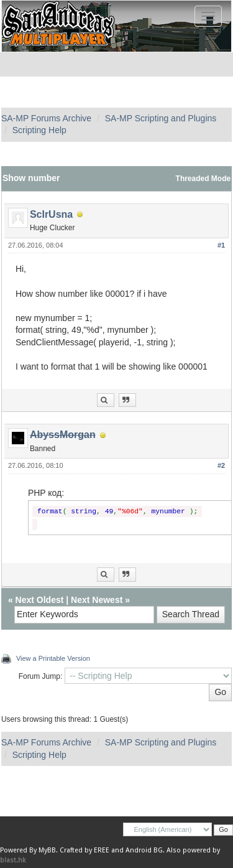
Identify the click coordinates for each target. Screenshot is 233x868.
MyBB (47, 850)
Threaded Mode (203, 179)
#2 (221, 465)
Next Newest (97, 600)
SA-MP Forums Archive (46, 118)
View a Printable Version (53, 658)
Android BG (144, 850)
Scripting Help (39, 130)
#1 (221, 245)
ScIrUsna (51, 214)
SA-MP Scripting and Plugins (161, 118)
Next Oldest (40, 600)
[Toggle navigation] (208, 16)
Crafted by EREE (85, 850)
